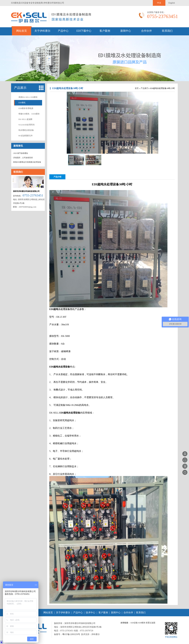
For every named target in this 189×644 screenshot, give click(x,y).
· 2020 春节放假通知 (20, 153)
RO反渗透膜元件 (26, 136)
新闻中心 (126, 31)
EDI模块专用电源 (26, 108)
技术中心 (91, 613)
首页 (137, 88)
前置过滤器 (151, 623)
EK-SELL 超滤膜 (25, 119)
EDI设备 (134, 623)
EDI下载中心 (84, 31)
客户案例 (105, 31)
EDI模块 (142, 623)
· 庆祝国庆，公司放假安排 (23, 158)
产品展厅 (145, 88)
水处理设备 (64, 309)
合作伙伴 (146, 31)
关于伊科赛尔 (42, 31)
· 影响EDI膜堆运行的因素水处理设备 (27, 162)
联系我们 (167, 31)
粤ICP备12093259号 (71, 634)
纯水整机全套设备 (26, 130)
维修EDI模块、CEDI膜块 (29, 114)
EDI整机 (22, 103)
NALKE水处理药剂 (27, 125)
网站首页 (22, 31)
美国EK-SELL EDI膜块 (28, 97)
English (172, 3)
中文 (159, 3)
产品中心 (63, 31)
